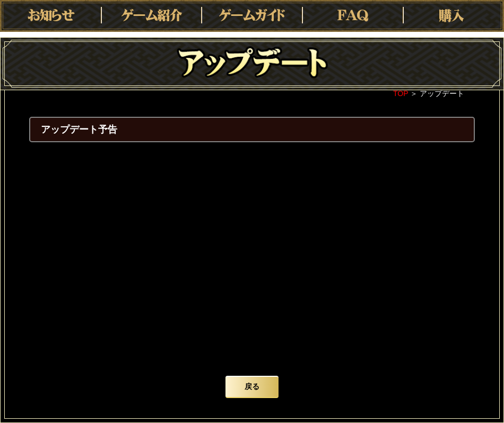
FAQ (353, 16)
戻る (252, 386)
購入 (454, 16)
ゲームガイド (252, 16)
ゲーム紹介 (151, 16)
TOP (401, 93)
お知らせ (50, 16)
